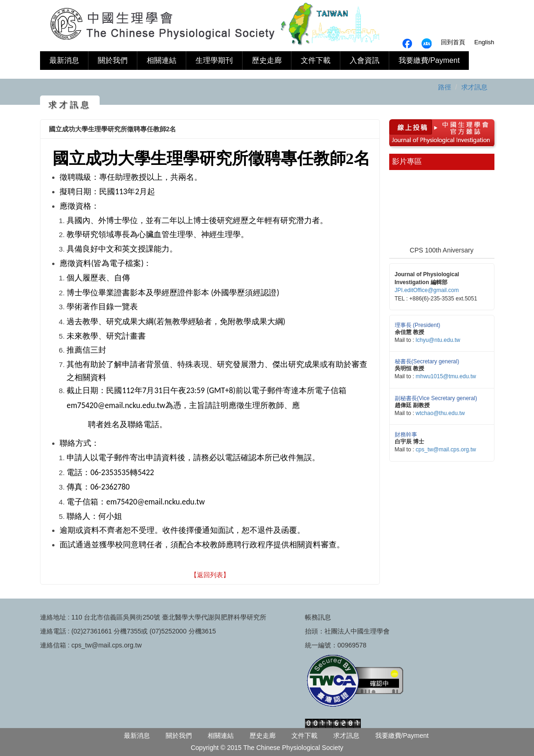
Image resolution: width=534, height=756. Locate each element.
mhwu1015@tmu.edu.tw (446, 376)
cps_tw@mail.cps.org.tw (446, 450)
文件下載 (316, 60)
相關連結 (162, 60)
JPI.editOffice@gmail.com (427, 290)
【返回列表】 (210, 575)
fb (426, 43)
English (484, 42)
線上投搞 (409, 126)
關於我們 (113, 60)
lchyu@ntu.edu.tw (438, 340)
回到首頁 (453, 42)
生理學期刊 (214, 60)
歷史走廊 (267, 60)
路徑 (445, 87)
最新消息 (64, 60)
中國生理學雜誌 (462, 126)
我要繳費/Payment (429, 60)
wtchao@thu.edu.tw (440, 413)
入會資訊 (365, 60)
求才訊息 (474, 87)
